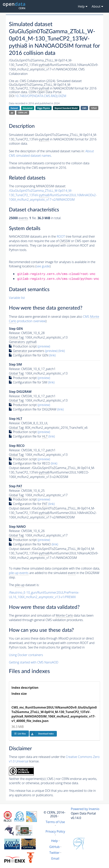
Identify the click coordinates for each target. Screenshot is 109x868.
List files (20, 734)
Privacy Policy (55, 831)
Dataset (14, 108)
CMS (84, 108)
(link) (62, 351)
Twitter (55, 853)
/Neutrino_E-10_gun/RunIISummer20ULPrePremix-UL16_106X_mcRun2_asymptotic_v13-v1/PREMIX (44, 595)
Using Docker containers (26, 655)
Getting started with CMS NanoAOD (34, 662)
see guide (43, 266)
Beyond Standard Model (66, 108)
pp (12, 113)
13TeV (94, 108)
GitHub (54, 847)
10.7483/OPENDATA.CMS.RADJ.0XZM (41, 96)
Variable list (17, 298)
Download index (42, 734)
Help (54, 841)
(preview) (44, 346)
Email (55, 858)
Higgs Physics (43, 108)
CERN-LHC (23, 113)
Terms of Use (55, 822)
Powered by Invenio (85, 809)
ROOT (61, 236)
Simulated (28, 108)
